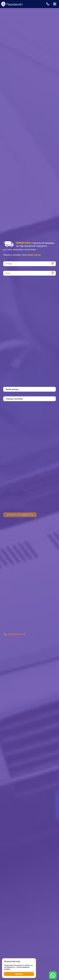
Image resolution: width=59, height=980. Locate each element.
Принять (19, 974)
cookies (7, 969)
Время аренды (12, 389)
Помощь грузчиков (14, 399)
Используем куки (12, 961)
